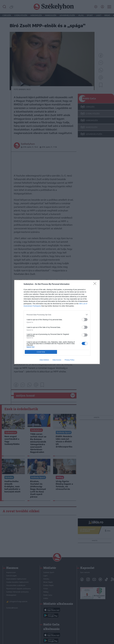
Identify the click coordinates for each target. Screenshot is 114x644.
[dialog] (57, 322)
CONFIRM (41, 352)
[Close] (96, 284)
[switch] (85, 320)
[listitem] (57, 315)
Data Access (57, 360)
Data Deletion (44, 360)
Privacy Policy (70, 360)
